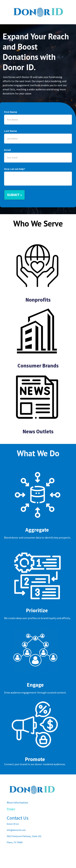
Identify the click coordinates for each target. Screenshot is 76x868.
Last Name (10, 131)
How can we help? (15, 169)
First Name (11, 112)
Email (7, 150)
